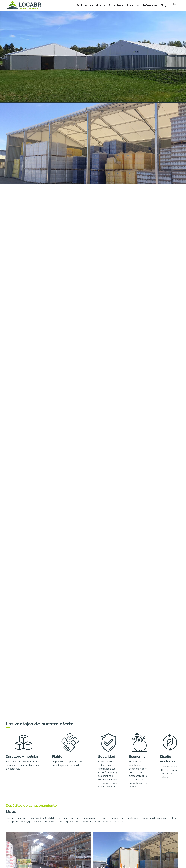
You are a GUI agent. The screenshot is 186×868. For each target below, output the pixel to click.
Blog (163, 5)
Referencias (150, 5)
